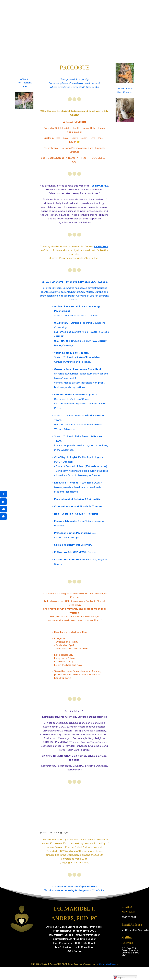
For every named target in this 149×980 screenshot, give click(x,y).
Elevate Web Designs (108, 964)
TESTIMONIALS (99, 186)
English (119, 978)
